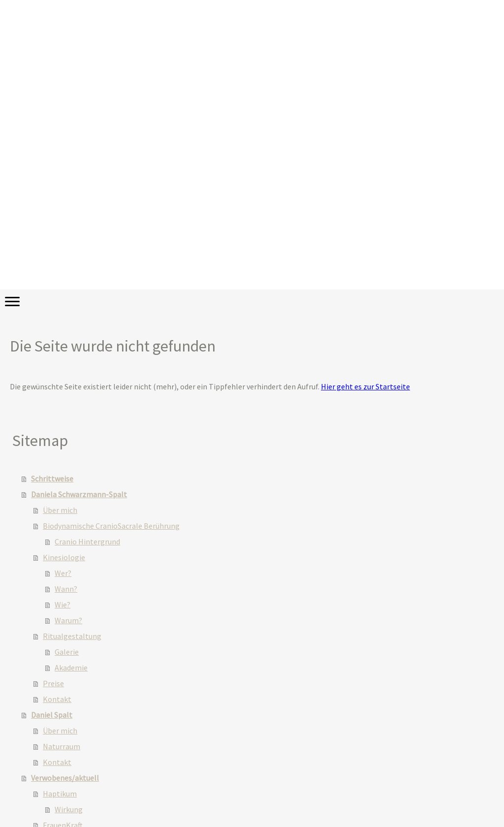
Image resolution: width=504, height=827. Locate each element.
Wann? (66, 589)
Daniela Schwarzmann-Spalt (79, 494)
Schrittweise (52, 478)
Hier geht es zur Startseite (365, 386)
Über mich (60, 510)
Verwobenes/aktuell (65, 778)
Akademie (71, 668)
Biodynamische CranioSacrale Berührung (111, 526)
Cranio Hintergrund (87, 541)
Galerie (67, 652)
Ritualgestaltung (72, 636)
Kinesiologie (64, 557)
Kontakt (57, 699)
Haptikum (60, 794)
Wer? (63, 573)
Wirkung (69, 809)
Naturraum (62, 746)
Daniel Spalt (52, 715)
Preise (53, 683)
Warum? (68, 620)
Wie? (63, 604)
